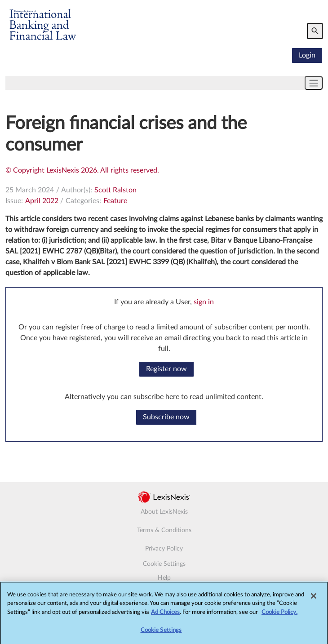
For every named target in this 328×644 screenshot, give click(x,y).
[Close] (314, 598)
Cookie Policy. (279, 615)
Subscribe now (166, 417)
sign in (204, 302)
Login (307, 55)
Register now (166, 369)
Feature (115, 201)
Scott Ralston (115, 190)
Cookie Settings (164, 564)
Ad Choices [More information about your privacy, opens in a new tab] (165, 615)
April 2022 (42, 201)
